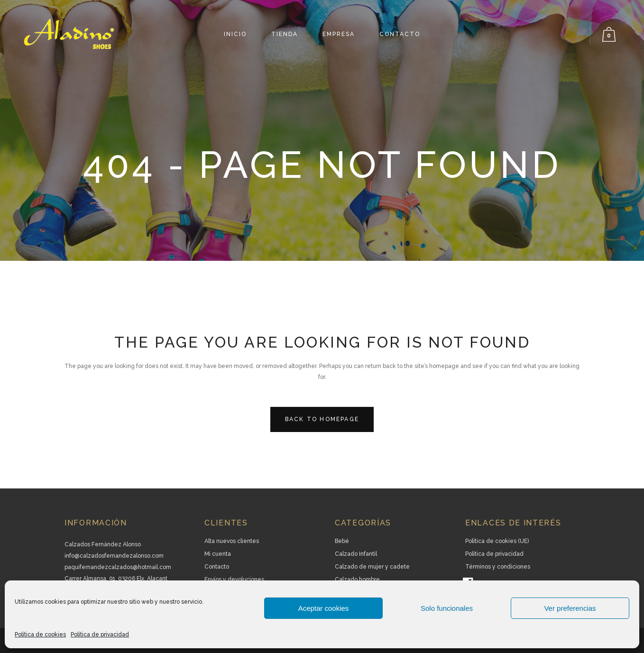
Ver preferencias (570, 608)
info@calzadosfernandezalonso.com (114, 556)
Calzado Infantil (356, 554)
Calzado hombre (357, 579)
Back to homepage (322, 419)
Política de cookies (40, 635)
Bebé (342, 541)
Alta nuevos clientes (232, 541)
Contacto (217, 567)
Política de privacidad (100, 635)
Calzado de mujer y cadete (372, 567)
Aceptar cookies (324, 608)
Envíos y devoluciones (234, 579)
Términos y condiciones (498, 567)
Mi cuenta (218, 554)
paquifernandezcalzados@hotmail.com (118, 567)
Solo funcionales (447, 608)
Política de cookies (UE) (497, 541)
